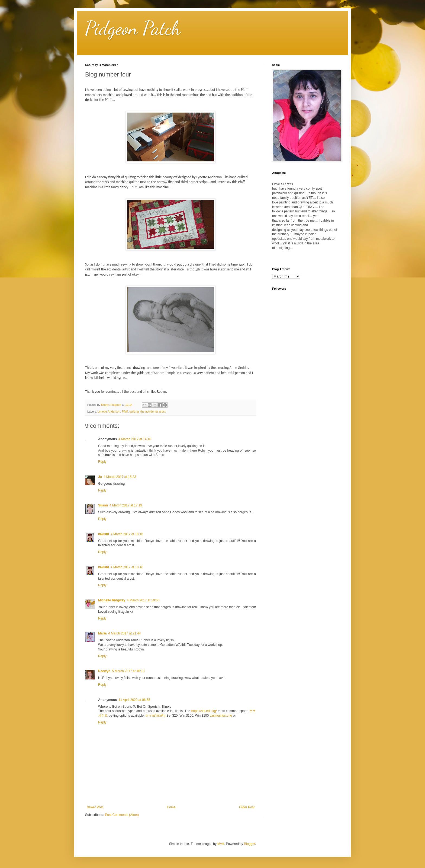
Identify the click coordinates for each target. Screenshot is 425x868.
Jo (100, 477)
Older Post (247, 807)
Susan (103, 505)
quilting (134, 411)
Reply (102, 462)
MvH (221, 844)
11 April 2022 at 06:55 (134, 700)
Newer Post (95, 807)
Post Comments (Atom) (122, 815)
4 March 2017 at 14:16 (135, 439)
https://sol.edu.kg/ (204, 711)
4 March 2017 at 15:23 (120, 477)
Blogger (249, 844)
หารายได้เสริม (156, 716)
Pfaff (125, 411)
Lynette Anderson (109, 411)
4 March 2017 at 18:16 (127, 534)
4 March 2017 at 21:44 (124, 633)
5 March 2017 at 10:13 (128, 671)
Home (171, 807)
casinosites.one (221, 716)
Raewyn (104, 671)
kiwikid (104, 534)
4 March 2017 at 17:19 (126, 505)
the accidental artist (153, 411)
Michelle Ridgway (112, 600)
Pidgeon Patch (133, 28)
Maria (102, 633)
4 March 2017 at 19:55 (143, 600)
